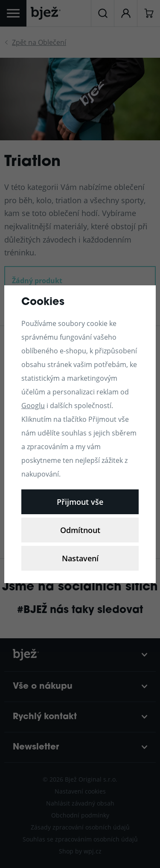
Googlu (33, 405)
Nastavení (80, 558)
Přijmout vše (80, 502)
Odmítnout (80, 530)
